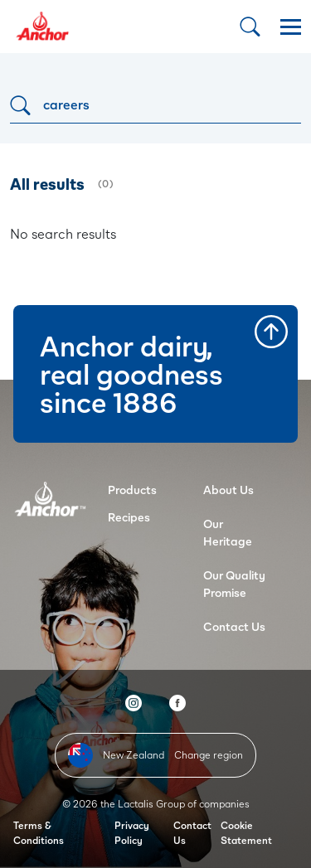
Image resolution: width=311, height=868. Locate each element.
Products (132, 490)
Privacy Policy (132, 833)
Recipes (129, 517)
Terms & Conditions (39, 833)
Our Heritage (228, 532)
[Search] (155, 105)
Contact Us (234, 626)
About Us (228, 490)
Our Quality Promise (234, 584)
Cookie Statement (246, 833)
